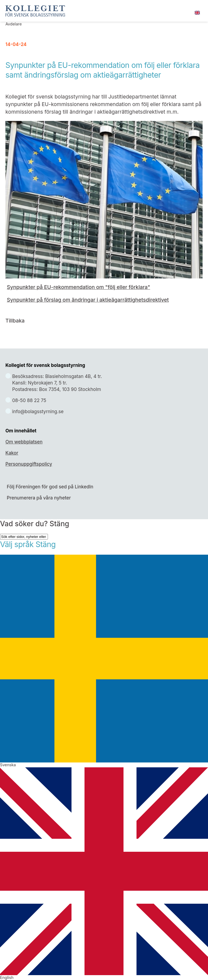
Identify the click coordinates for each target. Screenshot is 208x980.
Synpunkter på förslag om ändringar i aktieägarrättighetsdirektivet (88, 300)
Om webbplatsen (24, 442)
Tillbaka (15, 321)
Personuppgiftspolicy (29, 464)
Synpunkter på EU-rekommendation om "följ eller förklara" (78, 287)
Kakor (12, 453)
